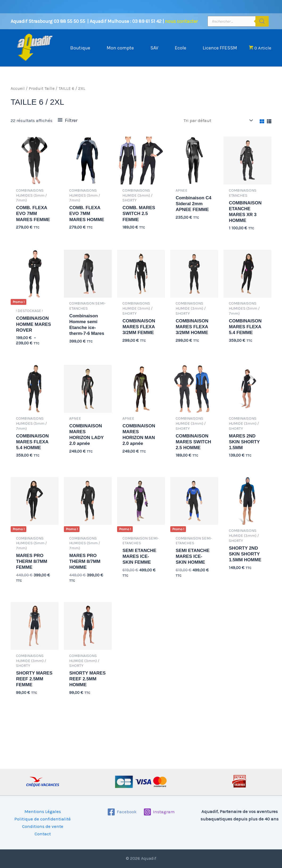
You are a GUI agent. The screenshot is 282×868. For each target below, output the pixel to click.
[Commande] (218, 126)
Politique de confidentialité (43, 819)
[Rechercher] (262, 21)
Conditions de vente (43, 826)
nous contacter (181, 21)
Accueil (18, 94)
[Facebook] (122, 812)
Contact (43, 834)
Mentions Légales (43, 811)
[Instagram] (159, 812)
